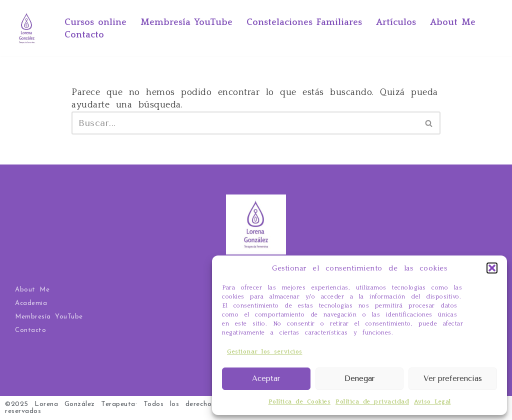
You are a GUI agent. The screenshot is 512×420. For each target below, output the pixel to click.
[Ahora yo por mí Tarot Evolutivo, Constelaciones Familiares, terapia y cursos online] (27, 28)
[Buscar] (245, 123)
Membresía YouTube (186, 22)
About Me (453, 22)
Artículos (396, 22)
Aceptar (266, 378)
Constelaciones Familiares (304, 22)
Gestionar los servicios (265, 352)
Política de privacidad (372, 402)
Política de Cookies (300, 402)
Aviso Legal (432, 402)
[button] (492, 268)
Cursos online (95, 22)
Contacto (84, 35)
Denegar (359, 378)
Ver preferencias (453, 378)
